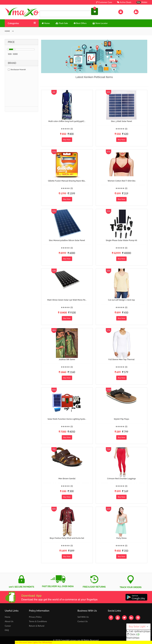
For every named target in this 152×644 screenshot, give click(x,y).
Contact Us (83, 621)
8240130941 (133, 638)
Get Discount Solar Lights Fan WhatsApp (33, 642)
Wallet (142, 2)
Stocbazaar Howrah (17, 69)
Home (7, 617)
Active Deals (124, 2)
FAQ (7, 630)
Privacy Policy (35, 617)
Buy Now (67, 140)
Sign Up (140, 12)
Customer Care (104, 2)
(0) (72, 129)
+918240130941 (142, 631)
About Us (9, 621)
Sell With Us (83, 617)
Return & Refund (37, 626)
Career (8, 626)
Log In (124, 12)
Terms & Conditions (38, 621)
